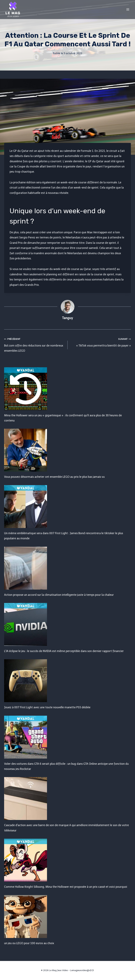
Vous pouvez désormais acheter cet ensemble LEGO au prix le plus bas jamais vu (54, 477)
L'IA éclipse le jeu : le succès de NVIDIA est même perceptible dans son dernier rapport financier (64, 651)
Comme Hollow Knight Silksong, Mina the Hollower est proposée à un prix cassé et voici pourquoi (66, 887)
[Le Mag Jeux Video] (13, 9)
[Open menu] (128, 9)
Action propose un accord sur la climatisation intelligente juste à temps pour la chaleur (59, 595)
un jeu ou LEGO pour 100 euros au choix (29, 943)
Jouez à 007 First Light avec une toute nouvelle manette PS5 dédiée (47, 707)
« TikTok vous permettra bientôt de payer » (101, 342)
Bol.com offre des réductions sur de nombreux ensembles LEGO (34, 344)
